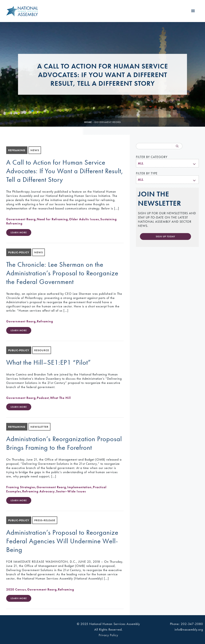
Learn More (19, 232)
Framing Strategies (21, 487)
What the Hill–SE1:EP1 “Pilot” (49, 362)
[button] (193, 11)
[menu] (167, 163)
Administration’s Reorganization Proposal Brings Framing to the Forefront (64, 443)
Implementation (79, 487)
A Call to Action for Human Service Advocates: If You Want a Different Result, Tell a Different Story (65, 171)
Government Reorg (21, 219)
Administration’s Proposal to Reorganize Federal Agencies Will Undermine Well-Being (62, 541)
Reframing (45, 321)
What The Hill (60, 398)
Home (88, 122)
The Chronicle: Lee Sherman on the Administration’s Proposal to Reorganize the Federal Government (62, 273)
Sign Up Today (165, 236)
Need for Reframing (52, 219)
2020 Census (16, 589)
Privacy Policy (108, 635)
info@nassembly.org (189, 629)
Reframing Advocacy (39, 491)
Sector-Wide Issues (71, 491)
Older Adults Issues (84, 219)
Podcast (43, 398)
